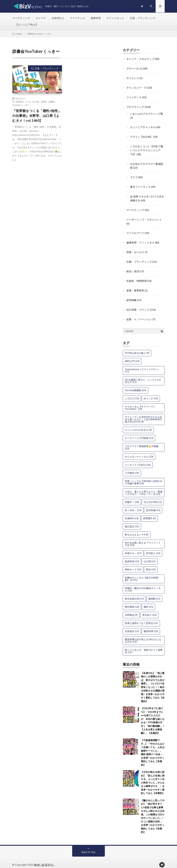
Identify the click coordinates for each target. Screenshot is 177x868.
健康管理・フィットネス (140, 239)
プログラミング (135, 106)
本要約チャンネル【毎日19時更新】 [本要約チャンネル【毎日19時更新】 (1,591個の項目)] (142, 574)
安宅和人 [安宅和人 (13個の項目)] (153, 548)
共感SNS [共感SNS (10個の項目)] (132, 513)
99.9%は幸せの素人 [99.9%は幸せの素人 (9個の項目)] (137, 348)
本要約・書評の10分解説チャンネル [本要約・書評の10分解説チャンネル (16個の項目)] (143, 584)
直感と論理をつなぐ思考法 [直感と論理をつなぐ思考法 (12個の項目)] (141, 618)
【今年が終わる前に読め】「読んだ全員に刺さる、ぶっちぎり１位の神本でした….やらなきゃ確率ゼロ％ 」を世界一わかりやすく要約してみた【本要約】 (153, 778)
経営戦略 (131, 296)
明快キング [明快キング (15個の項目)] (133, 565)
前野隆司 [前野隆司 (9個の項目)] (150, 513)
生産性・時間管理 (137, 277)
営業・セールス (135, 249)
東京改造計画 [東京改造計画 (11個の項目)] (134, 594)
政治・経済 (133, 267)
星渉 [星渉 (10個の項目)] (151, 565)
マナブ (134, 175)
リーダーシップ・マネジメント (144, 217)
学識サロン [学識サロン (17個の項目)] (133, 548)
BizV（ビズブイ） (44, 860)
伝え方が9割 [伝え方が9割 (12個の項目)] (153, 497)
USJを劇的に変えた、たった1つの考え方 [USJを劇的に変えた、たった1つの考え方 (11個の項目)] (143, 376)
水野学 (44, 102)
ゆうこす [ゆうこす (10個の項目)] (151, 393)
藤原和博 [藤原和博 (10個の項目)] (151, 626)
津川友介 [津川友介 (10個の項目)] (149, 610)
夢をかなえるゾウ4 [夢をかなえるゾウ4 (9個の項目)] (137, 530)
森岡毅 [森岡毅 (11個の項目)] (154, 594)
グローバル (133, 69)
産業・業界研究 (135, 286)
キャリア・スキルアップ (140, 59)
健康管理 (96, 18)
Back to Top (89, 847)
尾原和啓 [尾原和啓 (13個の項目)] (132, 556)
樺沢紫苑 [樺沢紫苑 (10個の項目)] (132, 602)
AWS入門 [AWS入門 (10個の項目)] (132, 356)
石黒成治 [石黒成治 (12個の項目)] (132, 626)
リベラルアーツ (135, 230)
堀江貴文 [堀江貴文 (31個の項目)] (132, 522)
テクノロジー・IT (137, 87)
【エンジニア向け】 (27, 25)
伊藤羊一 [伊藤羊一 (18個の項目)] (132, 497)
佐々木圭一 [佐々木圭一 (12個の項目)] (133, 505)
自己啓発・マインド (138, 305)
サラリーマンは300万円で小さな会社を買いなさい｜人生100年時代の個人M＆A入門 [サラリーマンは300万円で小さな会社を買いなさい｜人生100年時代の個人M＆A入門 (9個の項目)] (143, 414)
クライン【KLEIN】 (141, 136)
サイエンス (133, 78)
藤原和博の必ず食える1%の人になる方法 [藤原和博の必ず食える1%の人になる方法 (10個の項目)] (143, 636)
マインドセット (115, 18)
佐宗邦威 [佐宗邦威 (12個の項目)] (153, 505)
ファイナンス (77, 18)
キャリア (41, 18)
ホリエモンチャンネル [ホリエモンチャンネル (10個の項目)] (139, 452)
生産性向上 (58, 18)
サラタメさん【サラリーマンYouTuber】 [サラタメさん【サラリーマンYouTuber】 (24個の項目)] (140, 403)
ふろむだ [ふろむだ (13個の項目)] (132, 393)
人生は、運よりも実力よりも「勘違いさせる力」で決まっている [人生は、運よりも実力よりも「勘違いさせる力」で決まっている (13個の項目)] (144, 488)
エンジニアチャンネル (143, 126)
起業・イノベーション (139, 315)
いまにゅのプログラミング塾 (147, 113)
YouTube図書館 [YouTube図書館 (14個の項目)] (135, 385)
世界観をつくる (23, 102)
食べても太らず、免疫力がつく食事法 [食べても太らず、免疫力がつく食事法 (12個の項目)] (144, 646)
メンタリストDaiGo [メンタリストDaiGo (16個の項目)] (138, 460)
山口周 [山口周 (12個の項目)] (150, 556)
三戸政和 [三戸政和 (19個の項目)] (132, 468)
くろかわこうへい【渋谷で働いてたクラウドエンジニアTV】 (147, 149)
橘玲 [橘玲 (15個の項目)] (148, 602)
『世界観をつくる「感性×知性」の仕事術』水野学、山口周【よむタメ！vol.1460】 (37, 116)
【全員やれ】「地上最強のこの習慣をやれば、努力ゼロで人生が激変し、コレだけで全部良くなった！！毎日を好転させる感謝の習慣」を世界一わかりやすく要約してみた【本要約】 (153, 682)
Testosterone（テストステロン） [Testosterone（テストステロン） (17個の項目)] (143, 366)
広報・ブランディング (143, 18)
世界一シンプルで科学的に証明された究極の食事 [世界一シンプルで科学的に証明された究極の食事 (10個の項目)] (144, 477)
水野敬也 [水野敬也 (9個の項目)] (131, 610)
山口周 (36, 102)
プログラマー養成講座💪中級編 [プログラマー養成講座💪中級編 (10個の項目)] (142, 442)
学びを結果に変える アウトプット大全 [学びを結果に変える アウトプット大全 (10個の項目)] (143, 539)
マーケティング (21, 18)
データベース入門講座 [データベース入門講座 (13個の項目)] (139, 433)
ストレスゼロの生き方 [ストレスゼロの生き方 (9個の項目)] (138, 425)
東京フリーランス (140, 185)
